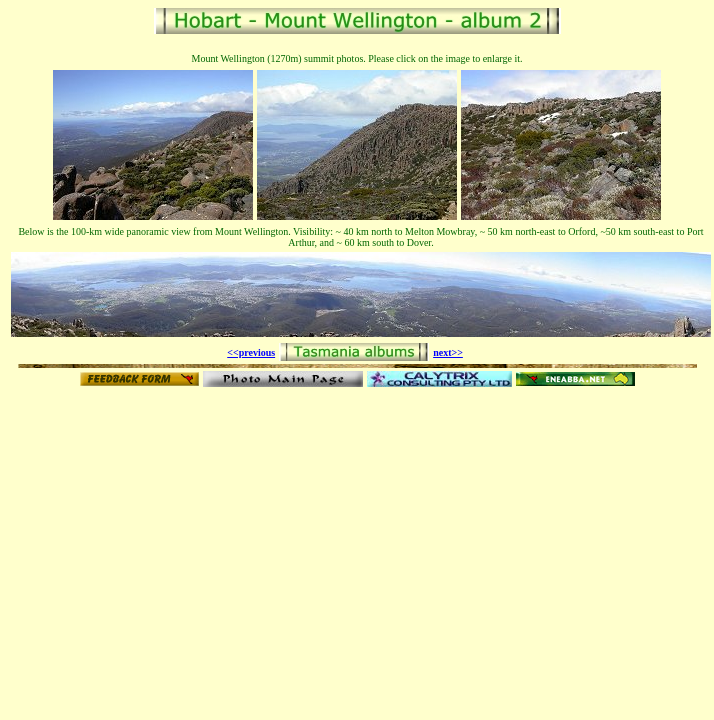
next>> (448, 352)
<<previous (251, 352)
